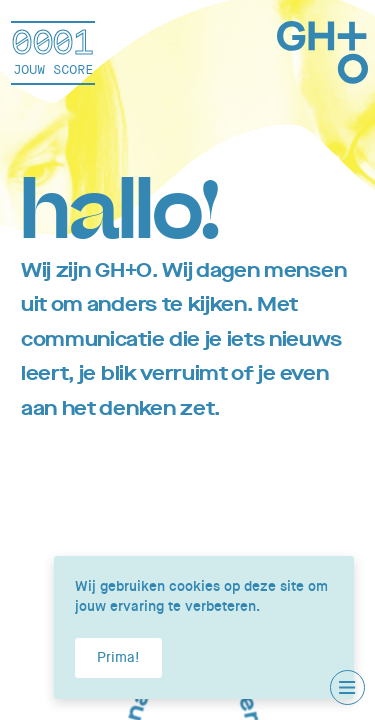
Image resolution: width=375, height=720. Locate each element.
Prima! (118, 657)
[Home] (322, 55)
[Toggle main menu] (347, 687)
